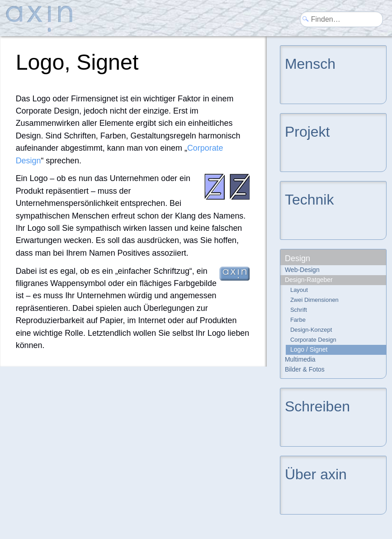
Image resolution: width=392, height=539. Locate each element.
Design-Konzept (311, 330)
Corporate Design (313, 340)
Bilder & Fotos (305, 369)
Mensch (310, 63)
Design (298, 258)
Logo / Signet (309, 349)
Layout (299, 290)
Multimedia (300, 359)
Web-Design (302, 270)
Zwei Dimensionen (314, 300)
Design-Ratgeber (309, 280)
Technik (309, 199)
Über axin (316, 474)
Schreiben (317, 406)
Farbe (298, 320)
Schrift (299, 310)
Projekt (307, 131)
